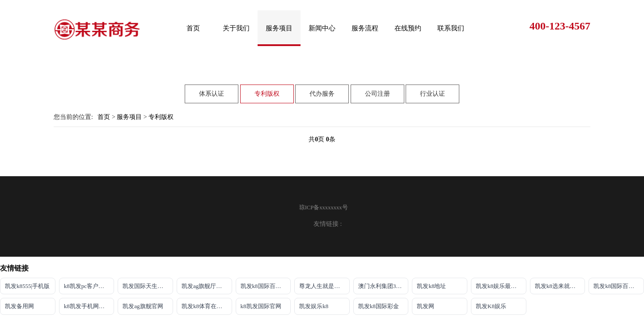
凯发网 (426, 306)
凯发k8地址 (431, 286)
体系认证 (212, 84)
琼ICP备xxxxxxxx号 (324, 208)
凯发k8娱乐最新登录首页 (501, 286)
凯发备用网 (19, 306)
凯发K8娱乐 (491, 306)
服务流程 (365, 28)
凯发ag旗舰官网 (143, 306)
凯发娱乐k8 (314, 306)
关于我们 (236, 28)
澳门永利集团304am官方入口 (383, 286)
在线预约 (408, 28)
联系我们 (451, 28)
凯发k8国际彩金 (379, 306)
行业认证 (432, 84)
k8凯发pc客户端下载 (89, 286)
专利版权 (267, 84)
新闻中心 (322, 28)
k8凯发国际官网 (261, 306)
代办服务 (322, 84)
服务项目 (279, 28)
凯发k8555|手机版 (27, 286)
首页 (193, 28)
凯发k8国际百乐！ (264, 286)
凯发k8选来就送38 (558, 286)
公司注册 (377, 84)
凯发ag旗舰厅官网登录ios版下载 (207, 286)
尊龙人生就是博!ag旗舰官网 (324, 286)
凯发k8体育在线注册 (207, 306)
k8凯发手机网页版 (87, 306)
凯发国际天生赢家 (146, 286)
